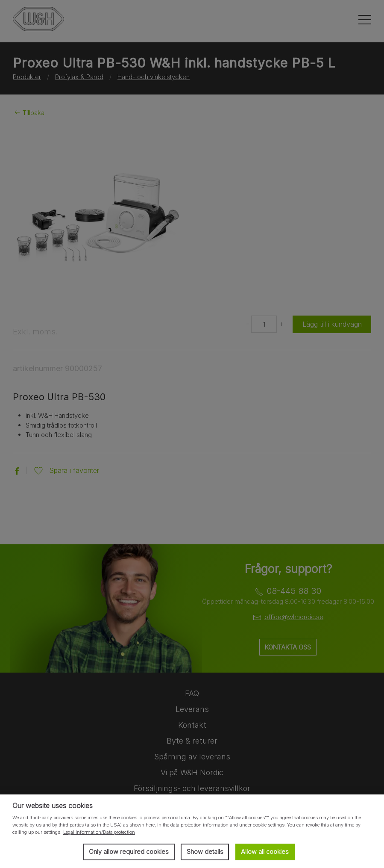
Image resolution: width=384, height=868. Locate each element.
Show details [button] (205, 852)
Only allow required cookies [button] (129, 852)
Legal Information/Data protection (99, 832)
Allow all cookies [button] (265, 852)
